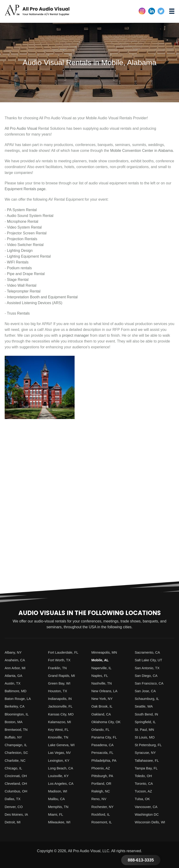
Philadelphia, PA (105, 760)
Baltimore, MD (16, 691)
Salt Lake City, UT (150, 660)
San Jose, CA (146, 691)
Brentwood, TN (17, 729)
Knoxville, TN (59, 737)
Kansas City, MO (62, 714)
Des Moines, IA (17, 813)
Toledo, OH (144, 775)
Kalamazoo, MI (60, 721)
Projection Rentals (22, 239)
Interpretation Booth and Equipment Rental (42, 297)
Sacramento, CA (148, 652)
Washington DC (148, 813)
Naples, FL (100, 675)
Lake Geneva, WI (62, 744)
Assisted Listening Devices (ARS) (34, 303)
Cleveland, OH (17, 783)
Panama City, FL (105, 737)
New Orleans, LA (105, 691)
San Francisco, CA (150, 683)
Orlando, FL (101, 729)
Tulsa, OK (143, 798)
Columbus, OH (17, 790)
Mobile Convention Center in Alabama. (142, 151)
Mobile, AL (101, 660)
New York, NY (103, 698)
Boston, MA (14, 721)
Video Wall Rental (22, 285)
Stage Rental (18, 280)
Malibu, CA (57, 798)
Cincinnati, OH (17, 775)
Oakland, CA (102, 714)
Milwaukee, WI (60, 821)
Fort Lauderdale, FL (64, 652)
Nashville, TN (102, 683)
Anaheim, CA (16, 660)
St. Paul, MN (145, 729)
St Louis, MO (145, 737)
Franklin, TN (58, 668)
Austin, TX (13, 683)
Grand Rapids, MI (63, 675)
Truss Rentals (18, 313)
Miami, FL (56, 813)
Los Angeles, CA (62, 783)
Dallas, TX (13, 798)
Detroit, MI (13, 821)
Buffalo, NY (14, 737)
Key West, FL (59, 729)
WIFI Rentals (18, 262)
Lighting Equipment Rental (29, 256)
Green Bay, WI (60, 683)
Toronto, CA (145, 783)
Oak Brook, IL (103, 706)
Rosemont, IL (102, 821)
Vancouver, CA (147, 806)
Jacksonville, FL (61, 706)
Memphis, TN (59, 806)
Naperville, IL (102, 668)
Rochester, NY (103, 806)
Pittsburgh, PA (103, 775)
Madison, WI (58, 790)
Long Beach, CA (62, 767)
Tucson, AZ (144, 790)
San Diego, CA (147, 675)
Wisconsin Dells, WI (151, 821)
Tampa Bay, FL (147, 767)
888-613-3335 (141, 860)
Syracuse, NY (146, 752)
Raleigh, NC (101, 790)
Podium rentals (19, 268)
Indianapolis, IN (61, 698)
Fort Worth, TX (60, 660)
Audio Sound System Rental (30, 216)
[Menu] (172, 11)
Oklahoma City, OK (107, 721)
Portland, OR (102, 783)
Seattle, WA (145, 706)
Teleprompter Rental (24, 291)
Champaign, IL (17, 744)
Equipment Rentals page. (26, 189)
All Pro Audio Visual (21, 128)
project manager (76, 335)
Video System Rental (24, 227)
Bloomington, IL (18, 714)
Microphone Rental (23, 221)
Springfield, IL (146, 721)
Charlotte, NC (16, 760)
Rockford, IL (101, 813)
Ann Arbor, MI (16, 668)
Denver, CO (14, 806)
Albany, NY (14, 652)
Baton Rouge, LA (19, 698)
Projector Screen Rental (27, 233)
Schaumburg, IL (148, 698)
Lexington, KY (60, 760)
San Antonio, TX (148, 668)
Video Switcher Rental (25, 245)
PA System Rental (22, 210)
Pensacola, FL (103, 752)
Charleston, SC (17, 752)
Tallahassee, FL (148, 760)
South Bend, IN (147, 714)
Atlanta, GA (14, 675)
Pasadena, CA (103, 744)
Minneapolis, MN (105, 652)
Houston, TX (58, 691)
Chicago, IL (14, 767)
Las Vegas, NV (60, 752)
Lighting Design (20, 251)
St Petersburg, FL (149, 744)
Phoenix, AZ (101, 767)
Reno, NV (99, 798)
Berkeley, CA (15, 706)
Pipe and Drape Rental (26, 274)
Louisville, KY (59, 775)
